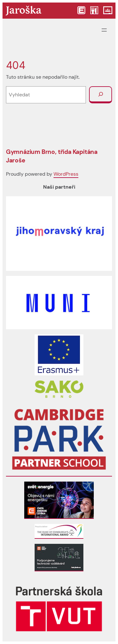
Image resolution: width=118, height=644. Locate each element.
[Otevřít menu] (104, 30)
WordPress (66, 174)
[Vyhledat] (101, 95)
